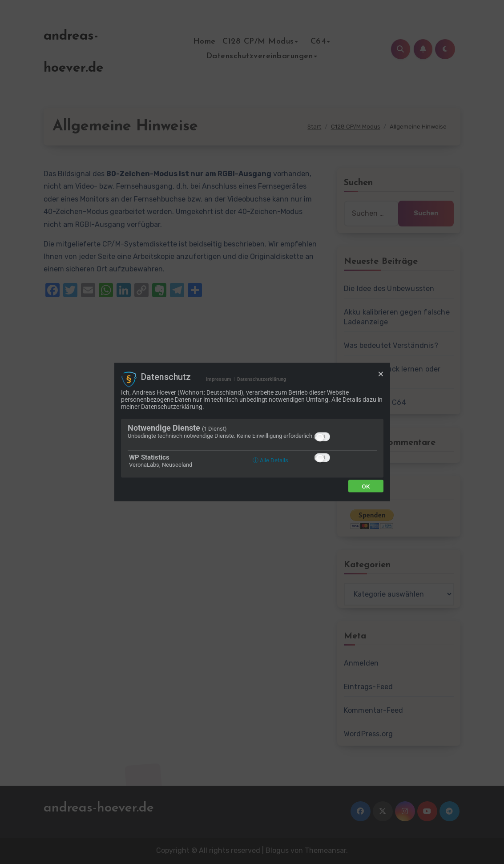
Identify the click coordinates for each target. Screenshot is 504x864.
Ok (366, 486)
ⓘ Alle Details (270, 460)
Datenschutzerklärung (262, 379)
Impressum (219, 379)
